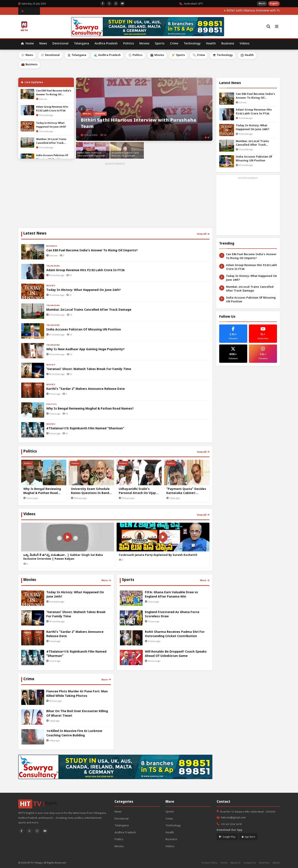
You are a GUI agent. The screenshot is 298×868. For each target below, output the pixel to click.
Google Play (227, 837)
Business (228, 44)
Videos (244, 44)
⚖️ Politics (135, 55)
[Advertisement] (115, 196)
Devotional (60, 44)
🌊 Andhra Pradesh (107, 55)
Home (27, 44)
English (274, 4)
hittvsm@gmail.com (233, 818)
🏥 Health (247, 55)
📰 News (27, 55)
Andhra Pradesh (106, 44)
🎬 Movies (157, 55)
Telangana (81, 44)
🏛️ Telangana (77, 55)
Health (211, 44)
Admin (276, 863)
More (106, 580)
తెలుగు (262, 4)
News (43, 44)
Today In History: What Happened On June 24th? (253, 128)
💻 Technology (223, 55)
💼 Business (29, 65)
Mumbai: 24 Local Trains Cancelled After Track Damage (252, 144)
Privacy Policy (210, 863)
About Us (235, 863)
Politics (129, 44)
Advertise (264, 863)
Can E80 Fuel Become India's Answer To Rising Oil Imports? (255, 96)
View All (203, 234)
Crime (174, 44)
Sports (160, 44)
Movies (144, 44)
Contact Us (250, 863)
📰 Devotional (50, 55)
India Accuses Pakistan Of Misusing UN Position (254, 159)
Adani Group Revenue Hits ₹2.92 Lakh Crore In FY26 (254, 112)
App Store (248, 837)
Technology (192, 44)
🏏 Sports (178, 55)
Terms (224, 863)
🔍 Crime (199, 55)
